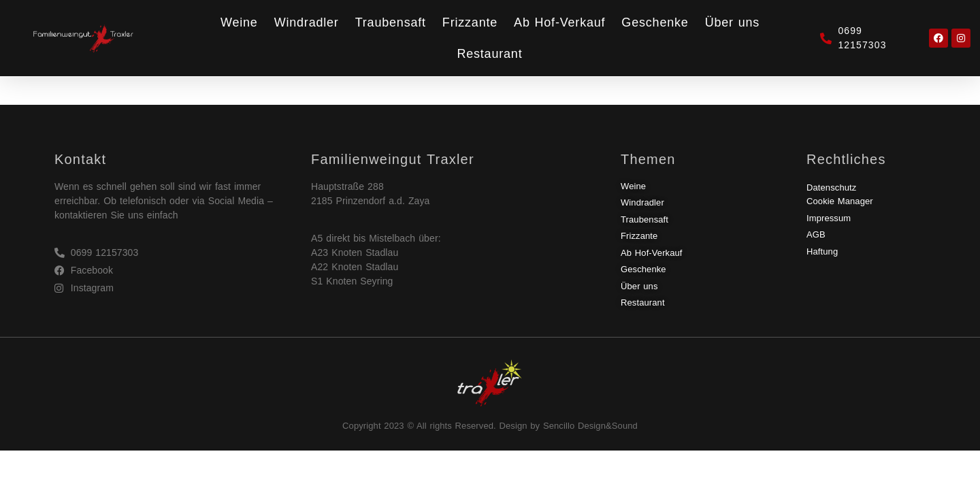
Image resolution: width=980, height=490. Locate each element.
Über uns (732, 22)
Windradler (307, 22)
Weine (239, 22)
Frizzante (470, 22)
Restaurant (489, 54)
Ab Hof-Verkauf (559, 22)
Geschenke (655, 22)
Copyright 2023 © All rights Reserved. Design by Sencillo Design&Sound (490, 426)
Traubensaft (391, 22)
